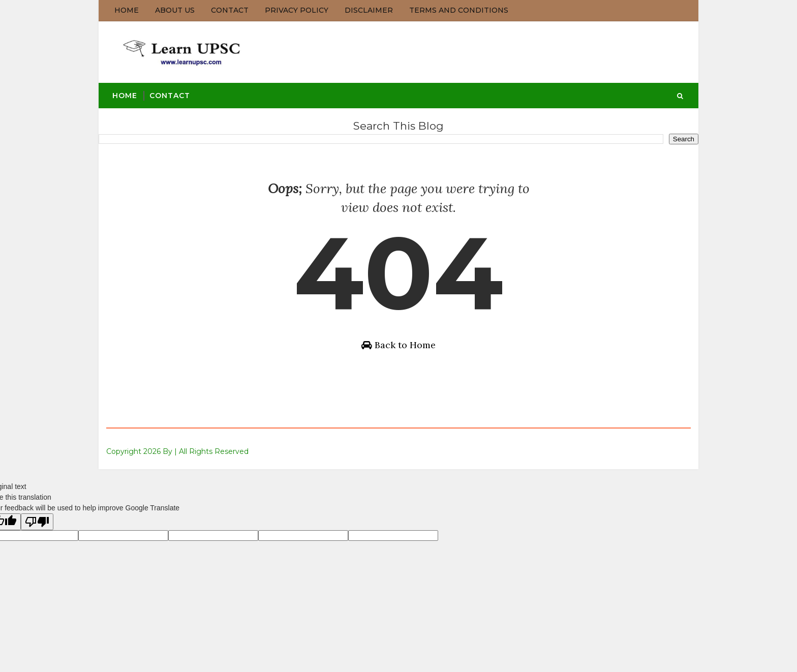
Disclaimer (369, 10)
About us (175, 10)
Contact (230, 10)
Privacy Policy (297, 10)
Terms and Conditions (459, 10)
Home (127, 10)
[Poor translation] (37, 522)
